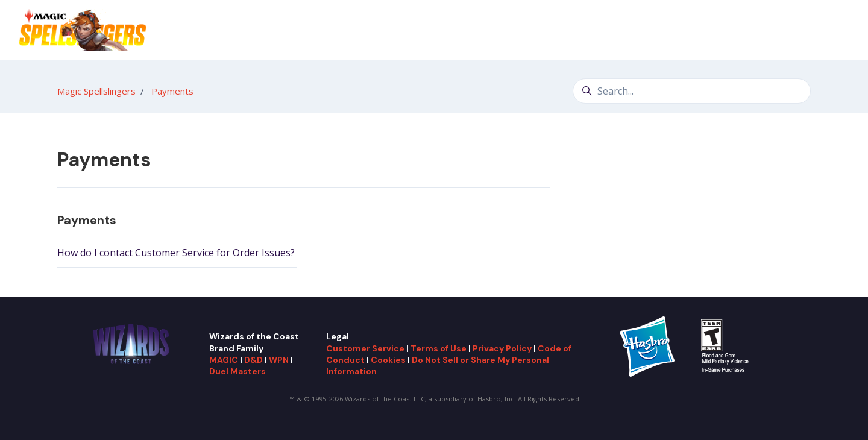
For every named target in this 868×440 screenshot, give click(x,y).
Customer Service (365, 348)
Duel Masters (237, 371)
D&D (253, 360)
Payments (172, 91)
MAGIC (224, 360)
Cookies (388, 360)
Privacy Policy (502, 348)
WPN (279, 360)
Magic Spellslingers (96, 91)
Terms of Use (439, 348)
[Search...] (692, 91)
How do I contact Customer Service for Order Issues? (176, 253)
